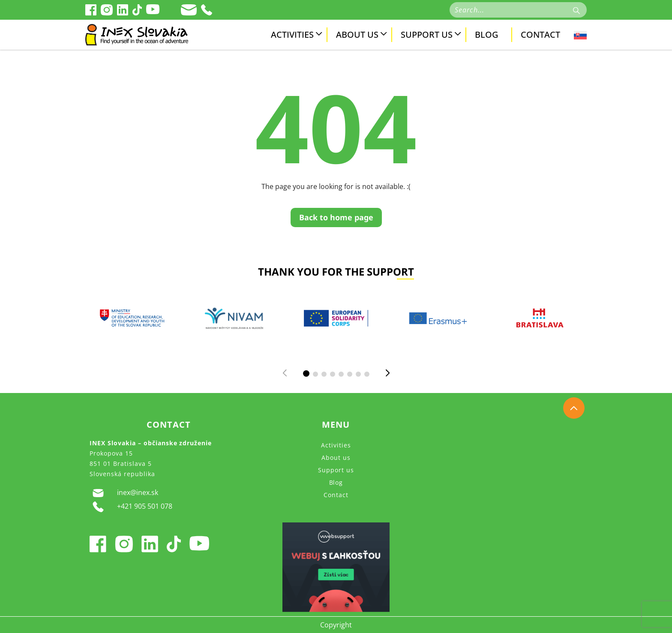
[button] (306, 373)
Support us (427, 34)
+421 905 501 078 (131, 507)
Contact (540, 34)
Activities (292, 34)
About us (357, 34)
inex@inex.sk (124, 493)
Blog (487, 34)
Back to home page (336, 217)
